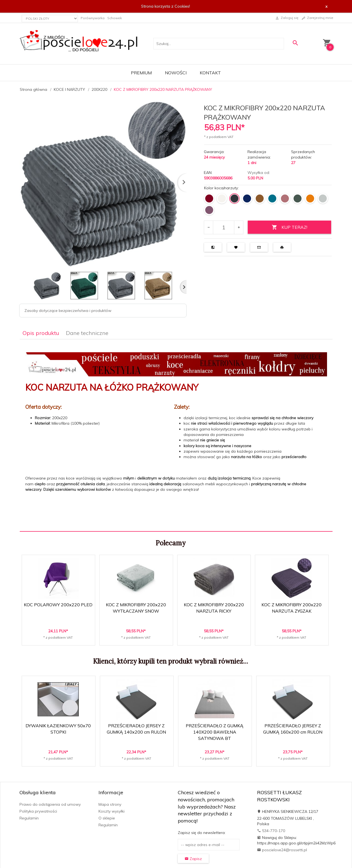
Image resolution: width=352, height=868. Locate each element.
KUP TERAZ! (289, 227)
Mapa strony (110, 804)
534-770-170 (271, 831)
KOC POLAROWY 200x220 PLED (58, 605)
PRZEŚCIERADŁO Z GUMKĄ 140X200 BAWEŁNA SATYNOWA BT (215, 732)
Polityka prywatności (38, 811)
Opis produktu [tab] (41, 333)
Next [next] (183, 287)
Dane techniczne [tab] (87, 333)
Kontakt (210, 73)
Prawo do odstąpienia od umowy (50, 804)
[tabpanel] (176, 435)
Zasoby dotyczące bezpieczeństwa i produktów (68, 311)
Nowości (176, 73)
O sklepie (107, 818)
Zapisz (193, 859)
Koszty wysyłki (112, 811)
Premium (141, 73)
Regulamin (29, 818)
